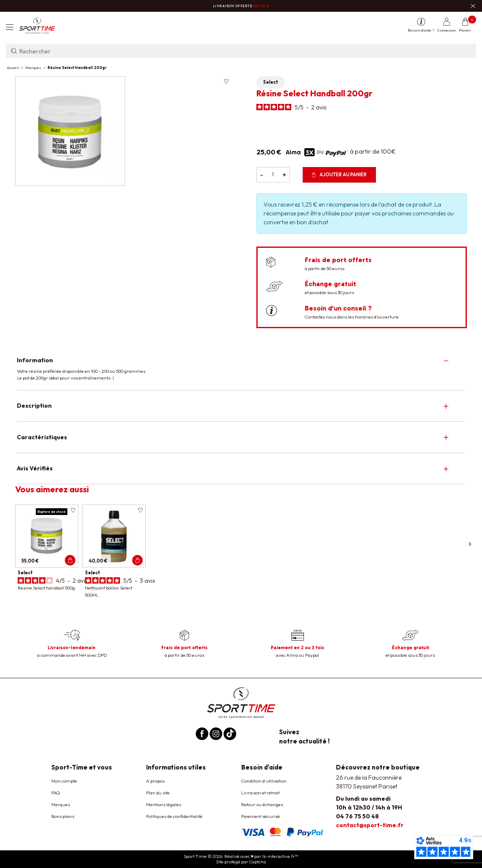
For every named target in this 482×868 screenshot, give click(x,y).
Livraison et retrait (260, 793)
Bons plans (63, 816)
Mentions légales (164, 804)
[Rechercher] (241, 51)
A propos (155, 781)
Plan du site (158, 793)
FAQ (56, 793)
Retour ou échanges (262, 804)
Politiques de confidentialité (174, 816)
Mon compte (64, 781)
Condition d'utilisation (264, 781)
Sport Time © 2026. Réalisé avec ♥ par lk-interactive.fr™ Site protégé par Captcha (241, 859)
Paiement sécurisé (261, 816)
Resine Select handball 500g (46, 588)
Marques (61, 804)
